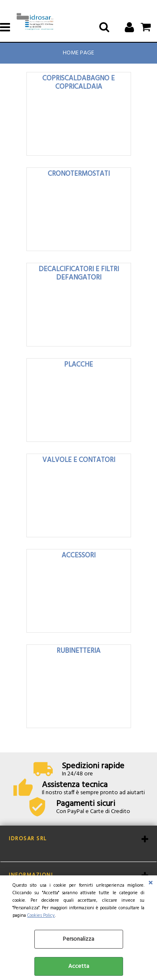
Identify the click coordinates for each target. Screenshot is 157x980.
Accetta (79, 966)
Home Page (78, 53)
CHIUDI (151, 884)
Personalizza (78, 939)
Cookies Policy (41, 916)
